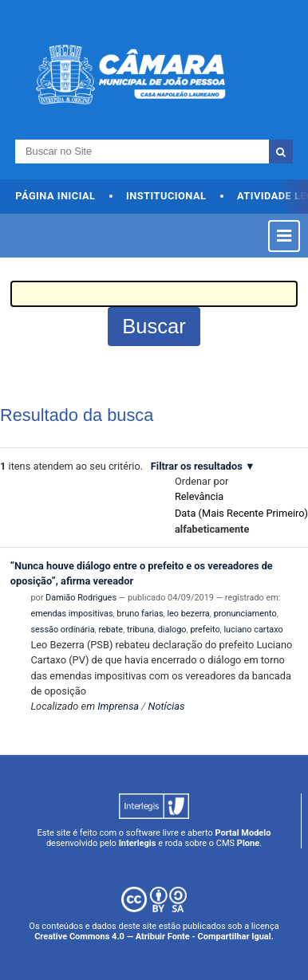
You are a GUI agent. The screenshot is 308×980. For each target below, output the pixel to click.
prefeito (205, 630)
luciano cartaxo (253, 630)
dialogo (172, 630)
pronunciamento (245, 614)
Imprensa (118, 706)
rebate (111, 630)
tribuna (140, 630)
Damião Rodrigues (81, 598)
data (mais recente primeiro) (241, 513)
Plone (248, 843)
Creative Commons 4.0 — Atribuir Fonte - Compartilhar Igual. (154, 937)
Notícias (167, 706)
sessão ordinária (62, 630)
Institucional (166, 196)
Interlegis (138, 843)
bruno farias (140, 614)
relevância (199, 496)
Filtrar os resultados (197, 466)
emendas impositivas (71, 614)
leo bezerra (188, 614)
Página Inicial (55, 196)
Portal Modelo (243, 833)
